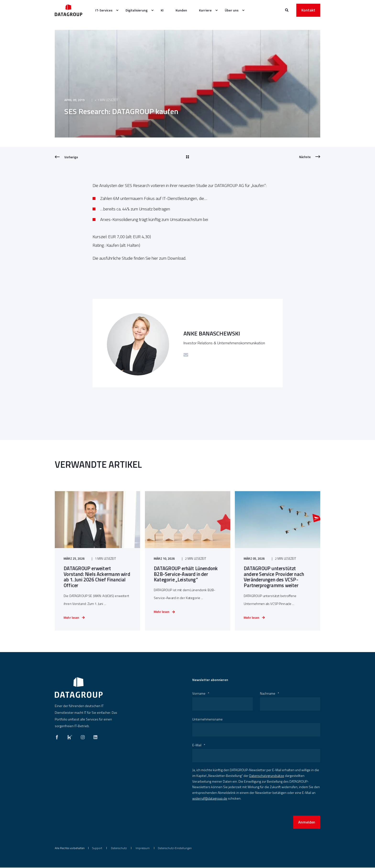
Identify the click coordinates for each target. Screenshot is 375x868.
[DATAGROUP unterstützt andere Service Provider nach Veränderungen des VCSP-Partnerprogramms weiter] (278, 574)
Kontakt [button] (308, 10)
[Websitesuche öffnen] (287, 10)
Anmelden (307, 823)
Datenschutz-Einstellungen (175, 849)
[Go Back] (187, 157)
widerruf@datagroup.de (210, 799)
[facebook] (58, 736)
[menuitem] (117, 10)
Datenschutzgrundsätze (267, 776)
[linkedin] (94, 736)
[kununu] (70, 736)
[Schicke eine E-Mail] (186, 355)
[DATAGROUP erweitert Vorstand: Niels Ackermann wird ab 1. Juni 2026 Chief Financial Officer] (97, 574)
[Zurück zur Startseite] (69, 10)
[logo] (79, 688)
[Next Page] (310, 157)
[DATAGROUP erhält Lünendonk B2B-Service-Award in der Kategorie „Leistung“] (188, 574)
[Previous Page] (66, 157)
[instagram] (83, 736)
